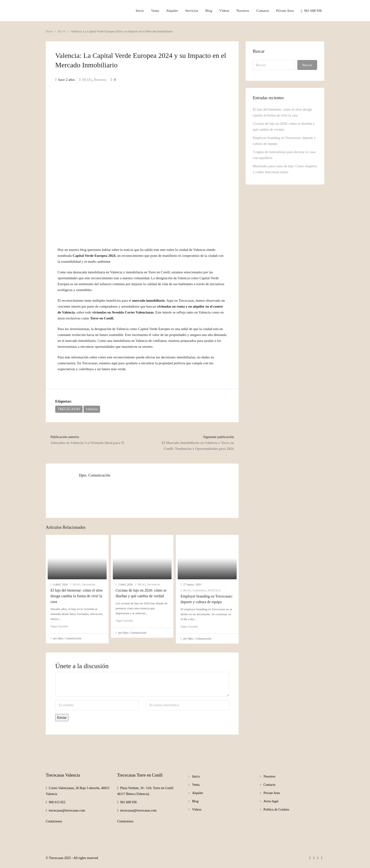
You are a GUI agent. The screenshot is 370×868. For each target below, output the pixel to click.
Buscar (307, 65)
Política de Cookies (276, 810)
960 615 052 (57, 802)
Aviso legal (271, 801)
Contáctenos (54, 821)
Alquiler (172, 11)
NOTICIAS (214, 590)
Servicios (192, 11)
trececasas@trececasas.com (67, 810)
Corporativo (199, 590)
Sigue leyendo (59, 626)
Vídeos (224, 11)
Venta (155, 11)
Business (100, 80)
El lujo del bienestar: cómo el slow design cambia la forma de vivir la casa (77, 596)
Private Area (285, 11)
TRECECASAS (69, 409)
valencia (92, 409)
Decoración (88, 584)
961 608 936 (311, 11)
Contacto (263, 11)
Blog (209, 11)
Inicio (140, 11)
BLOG (62, 31)
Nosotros (243, 11)
